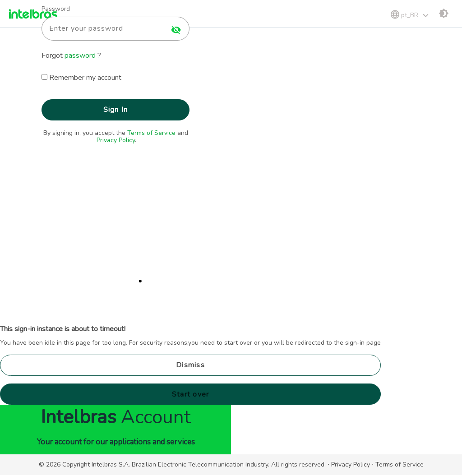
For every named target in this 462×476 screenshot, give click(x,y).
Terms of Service (151, 133)
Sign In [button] (116, 110)
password (81, 55)
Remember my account (85, 78)
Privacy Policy (116, 140)
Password (56, 9)
